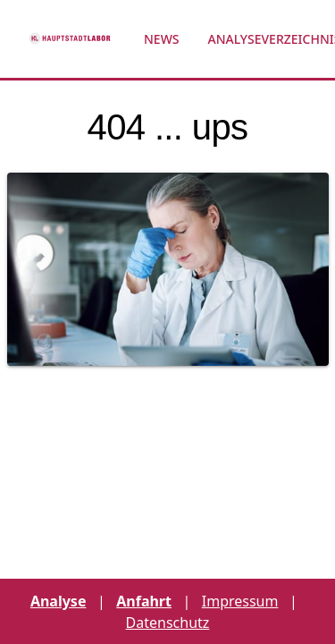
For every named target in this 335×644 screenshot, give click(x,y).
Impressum (240, 601)
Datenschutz (168, 623)
